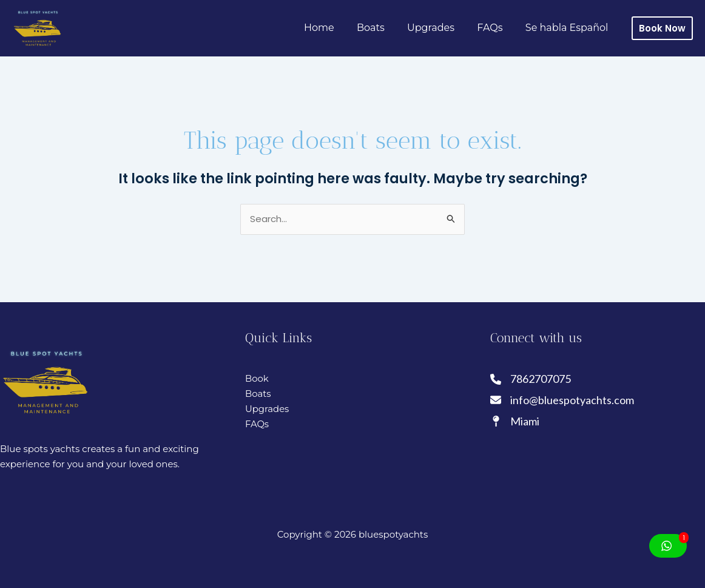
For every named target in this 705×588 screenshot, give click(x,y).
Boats (382, 28)
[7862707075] (531, 379)
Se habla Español (568, 28)
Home (334, 28)
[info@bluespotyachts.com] (562, 400)
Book (257, 378)
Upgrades (439, 28)
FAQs (494, 28)
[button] (662, 28)
